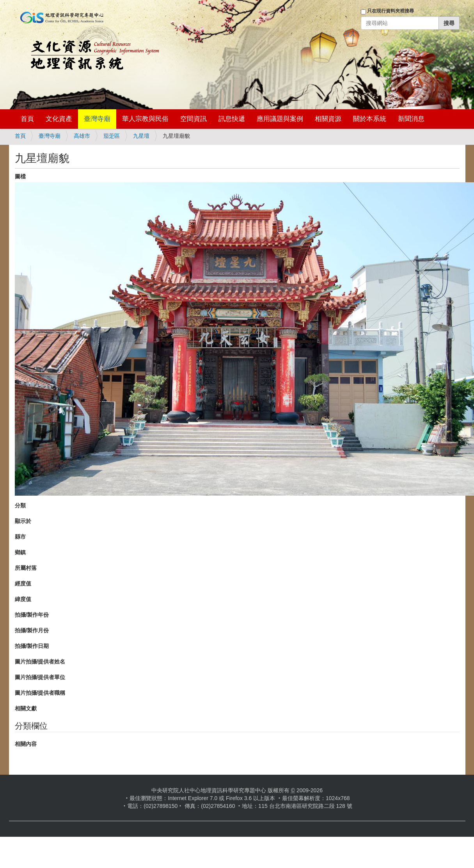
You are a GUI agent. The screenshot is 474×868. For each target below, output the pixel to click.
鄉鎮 (20, 552)
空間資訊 (194, 119)
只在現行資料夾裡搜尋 (391, 11)
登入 (350, 34)
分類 (20, 505)
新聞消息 (411, 119)
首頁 (27, 119)
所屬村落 (26, 568)
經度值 (23, 583)
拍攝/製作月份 (32, 630)
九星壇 (141, 136)
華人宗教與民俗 (145, 119)
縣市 (20, 537)
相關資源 (328, 119)
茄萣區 (112, 136)
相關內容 (26, 744)
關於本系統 (370, 119)
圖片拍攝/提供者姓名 (40, 662)
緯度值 (23, 599)
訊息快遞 (232, 119)
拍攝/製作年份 (32, 615)
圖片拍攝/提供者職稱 (40, 693)
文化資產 (59, 119)
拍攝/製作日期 (32, 646)
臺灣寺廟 (97, 119)
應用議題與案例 (280, 119)
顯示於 (23, 521)
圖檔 (20, 176)
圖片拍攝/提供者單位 (40, 677)
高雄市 (82, 136)
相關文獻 (26, 708)
